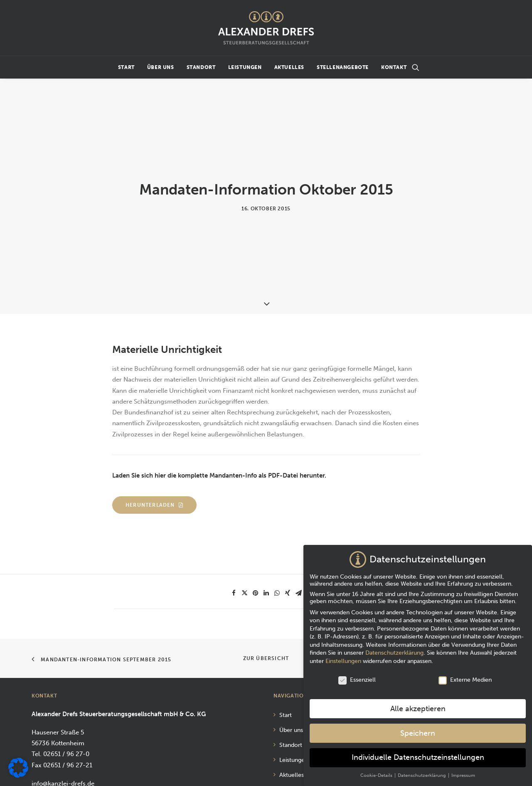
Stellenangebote (343, 67)
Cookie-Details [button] (377, 773)
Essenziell (357, 677)
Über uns (161, 67)
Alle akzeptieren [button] (418, 706)
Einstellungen (343, 659)
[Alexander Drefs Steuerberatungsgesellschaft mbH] (266, 28)
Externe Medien (465, 677)
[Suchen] (416, 67)
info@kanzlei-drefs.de (63, 729)
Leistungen (245, 67)
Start (126, 67)
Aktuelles (289, 67)
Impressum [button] (463, 773)
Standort (201, 67)
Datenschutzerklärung (394, 650)
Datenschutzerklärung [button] (422, 773)
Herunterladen (154, 450)
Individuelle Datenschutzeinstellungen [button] (418, 755)
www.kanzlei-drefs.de (63, 739)
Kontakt (394, 67)
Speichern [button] (418, 731)
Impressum (294, 765)
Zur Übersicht (266, 604)
